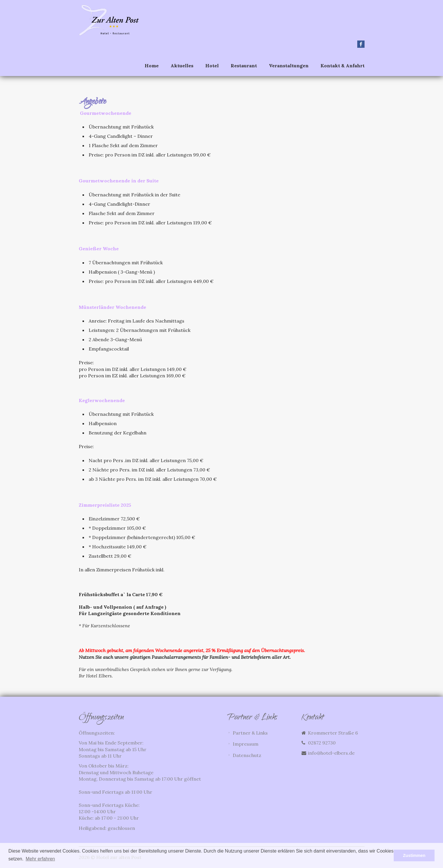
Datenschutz (247, 755)
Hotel (212, 66)
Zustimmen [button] (414, 855)
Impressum (246, 744)
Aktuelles (182, 66)
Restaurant (244, 66)
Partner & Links (251, 733)
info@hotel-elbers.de (331, 753)
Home (152, 66)
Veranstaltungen (289, 66)
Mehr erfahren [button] (40, 859)
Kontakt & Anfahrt (343, 66)
